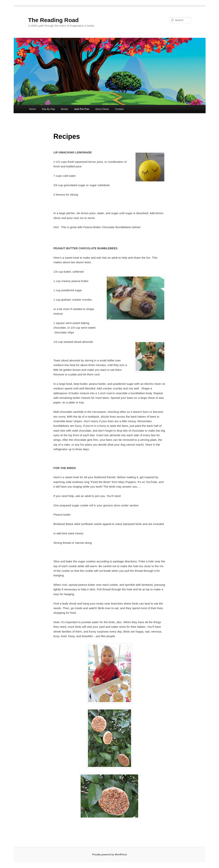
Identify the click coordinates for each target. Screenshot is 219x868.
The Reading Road (53, 20)
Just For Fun (82, 109)
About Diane (102, 109)
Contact (119, 109)
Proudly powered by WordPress (109, 855)
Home (33, 109)
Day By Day (48, 109)
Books (64, 109)
